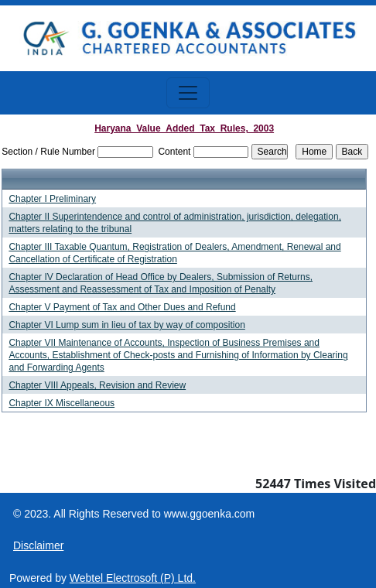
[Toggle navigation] (188, 93)
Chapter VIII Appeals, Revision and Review (97, 385)
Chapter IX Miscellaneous (62, 403)
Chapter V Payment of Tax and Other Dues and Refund (122, 307)
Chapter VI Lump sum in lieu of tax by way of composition (126, 325)
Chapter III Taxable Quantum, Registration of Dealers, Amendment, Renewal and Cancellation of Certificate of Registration (174, 253)
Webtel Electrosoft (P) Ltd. (133, 578)
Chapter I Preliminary (52, 199)
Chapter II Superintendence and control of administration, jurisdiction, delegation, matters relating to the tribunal (175, 223)
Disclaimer (38, 545)
